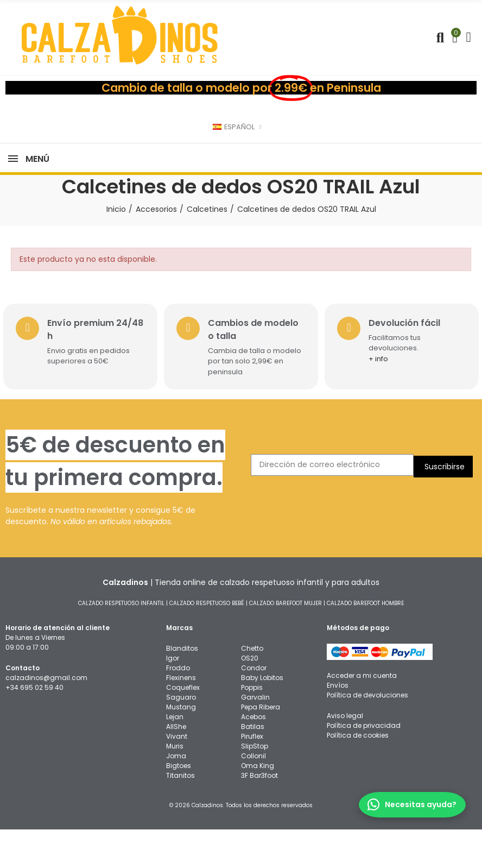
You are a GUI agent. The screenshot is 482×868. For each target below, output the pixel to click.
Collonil (253, 794)
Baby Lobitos (262, 716)
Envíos (338, 724)
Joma (176, 794)
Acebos (253, 755)
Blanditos (182, 687)
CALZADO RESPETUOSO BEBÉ (207, 642)
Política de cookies (358, 774)
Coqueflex (183, 726)
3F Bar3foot (259, 814)
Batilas (253, 765)
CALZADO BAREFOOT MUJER (286, 642)
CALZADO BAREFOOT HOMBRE (365, 642)
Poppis (252, 726)
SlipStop (255, 785)
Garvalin (255, 736)
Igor (173, 697)
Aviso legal (345, 754)
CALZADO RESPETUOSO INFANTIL (121, 642)
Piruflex (252, 775)
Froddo (178, 706)
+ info (382, 397)
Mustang (181, 746)
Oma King (258, 804)
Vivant (177, 775)
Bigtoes (179, 804)
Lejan (175, 755)
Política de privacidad (364, 764)
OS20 (250, 697)
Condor (254, 706)
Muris (175, 785)
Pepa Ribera (261, 746)
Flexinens (181, 716)
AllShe (176, 765)
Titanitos (180, 814)
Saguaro (181, 736)
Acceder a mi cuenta (362, 714)
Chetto (252, 687)
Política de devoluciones (367, 734)
